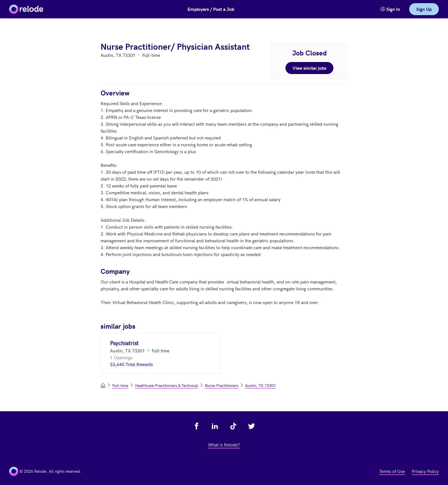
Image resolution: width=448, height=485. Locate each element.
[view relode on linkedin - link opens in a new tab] (215, 426)
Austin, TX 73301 (261, 385)
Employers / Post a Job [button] (211, 9)
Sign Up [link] (424, 9)
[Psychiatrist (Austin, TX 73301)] (161, 353)
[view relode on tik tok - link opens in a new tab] (233, 426)
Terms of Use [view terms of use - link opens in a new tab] (392, 471)
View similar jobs (309, 68)
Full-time (120, 385)
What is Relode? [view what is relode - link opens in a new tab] (224, 444)
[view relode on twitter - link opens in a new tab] (251, 426)
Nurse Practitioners (222, 385)
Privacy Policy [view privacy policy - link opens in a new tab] (425, 471)
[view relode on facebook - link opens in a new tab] (197, 426)
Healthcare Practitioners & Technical (167, 385)
